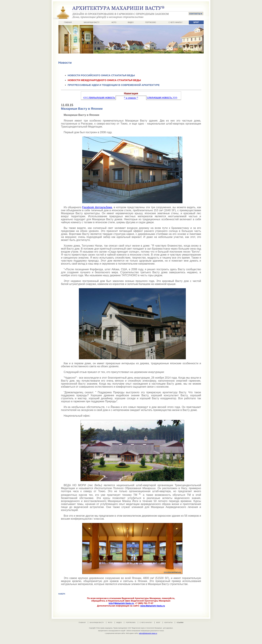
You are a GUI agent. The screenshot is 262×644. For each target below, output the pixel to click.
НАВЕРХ (62, 594)
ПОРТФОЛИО (151, 22)
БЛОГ (196, 22)
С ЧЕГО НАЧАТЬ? (176, 22)
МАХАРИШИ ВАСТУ (91, 22)
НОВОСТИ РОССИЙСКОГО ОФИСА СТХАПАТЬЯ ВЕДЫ (101, 75)
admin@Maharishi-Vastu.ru (148, 633)
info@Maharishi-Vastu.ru (121, 603)
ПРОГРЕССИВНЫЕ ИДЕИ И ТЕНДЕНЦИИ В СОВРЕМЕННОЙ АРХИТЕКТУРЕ (114, 85)
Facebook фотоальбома (97, 207)
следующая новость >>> (162, 97)
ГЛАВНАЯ (68, 22)
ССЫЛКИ (180, 622)
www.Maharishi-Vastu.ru (152, 606)
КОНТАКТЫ (169, 622)
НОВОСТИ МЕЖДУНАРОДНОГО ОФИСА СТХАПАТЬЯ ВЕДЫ (104, 80)
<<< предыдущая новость (99, 97)
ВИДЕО (131, 22)
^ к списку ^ (131, 98)
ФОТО (114, 22)
